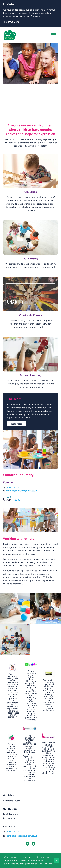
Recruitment (9, 818)
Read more (17, 424)
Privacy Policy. (45, 864)
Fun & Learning (10, 814)
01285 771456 (12, 488)
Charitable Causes (12, 801)
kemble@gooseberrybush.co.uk (22, 491)
